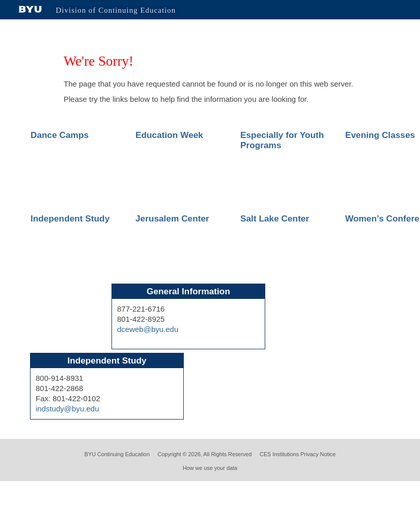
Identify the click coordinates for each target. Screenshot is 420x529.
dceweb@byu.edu (148, 329)
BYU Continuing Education (117, 454)
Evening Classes (380, 135)
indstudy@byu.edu (67, 409)
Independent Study (70, 218)
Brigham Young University (31, 9)
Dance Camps (60, 135)
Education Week (169, 135)
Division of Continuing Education (116, 10)
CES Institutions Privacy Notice (298, 454)
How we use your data (210, 468)
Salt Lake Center (275, 218)
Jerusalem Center (172, 218)
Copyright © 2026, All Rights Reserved (205, 454)
